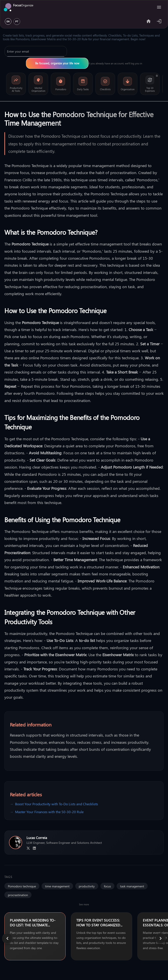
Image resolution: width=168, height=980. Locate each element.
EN (8, 22)
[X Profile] (28, 848)
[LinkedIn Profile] (34, 848)
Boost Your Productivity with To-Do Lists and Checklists (57, 804)
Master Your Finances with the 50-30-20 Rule (49, 812)
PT (17, 22)
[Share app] (149, 21)
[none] (35, 936)
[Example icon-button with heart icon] (159, 21)
